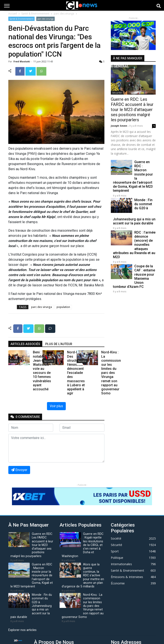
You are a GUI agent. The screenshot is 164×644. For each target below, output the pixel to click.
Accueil (13, 14)
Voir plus (56, 406)
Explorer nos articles (22, 630)
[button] (114, 35)
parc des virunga (64, 14)
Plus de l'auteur (59, 344)
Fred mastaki (22, 61)
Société (14, 361)
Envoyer (19, 470)
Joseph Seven (119, 126)
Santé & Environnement (35, 14)
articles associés (25, 344)
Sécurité (49, 361)
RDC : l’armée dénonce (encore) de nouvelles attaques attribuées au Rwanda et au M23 (134, 245)
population (63, 307)
